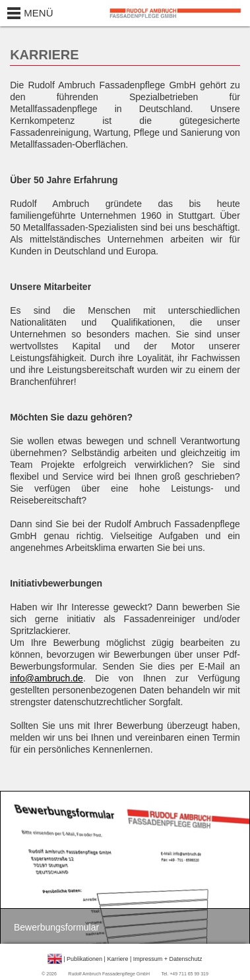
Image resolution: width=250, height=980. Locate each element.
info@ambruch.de (47, 678)
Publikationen (84, 959)
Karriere (117, 959)
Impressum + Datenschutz (168, 959)
